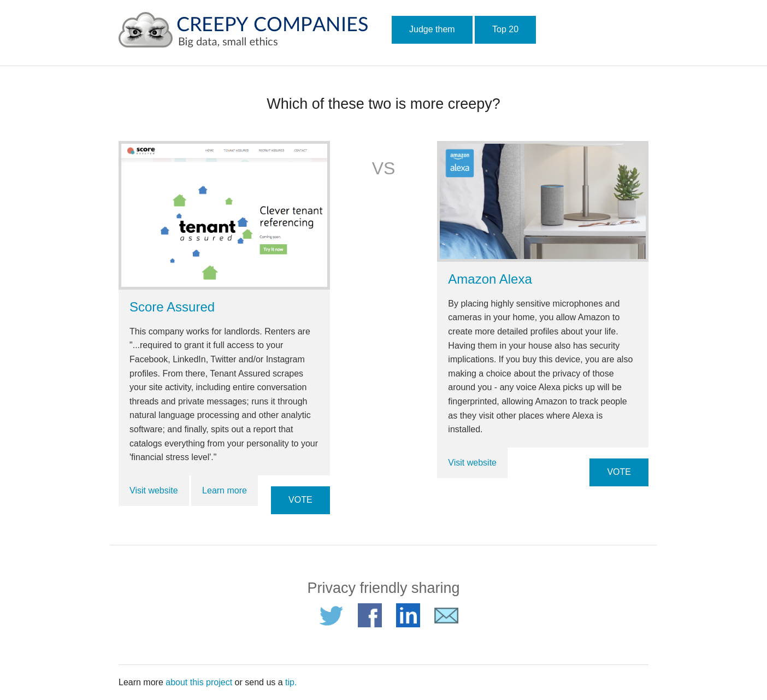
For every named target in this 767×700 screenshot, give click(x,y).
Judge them (432, 29)
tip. (291, 682)
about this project (199, 682)
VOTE (300, 500)
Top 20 (505, 29)
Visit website (154, 490)
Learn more (225, 490)
